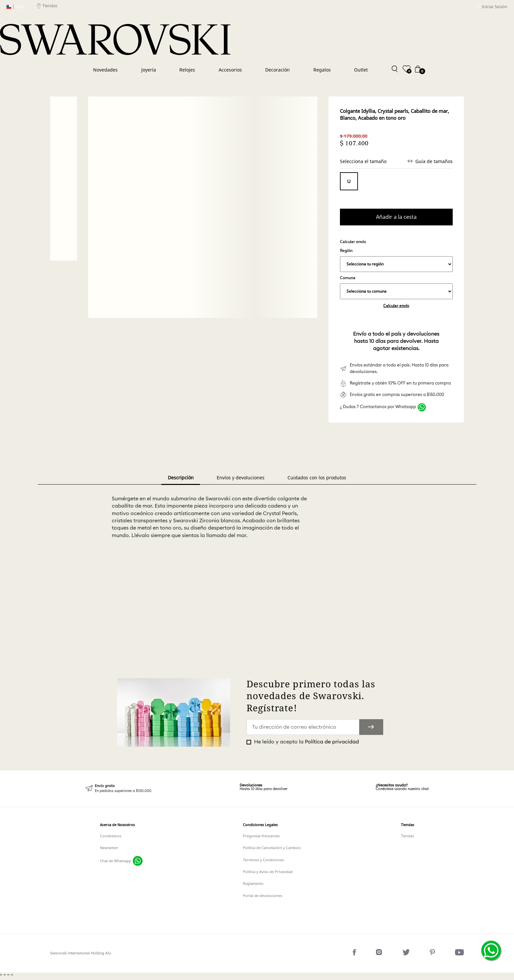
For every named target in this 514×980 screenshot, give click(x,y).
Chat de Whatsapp (116, 861)
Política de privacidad (332, 742)
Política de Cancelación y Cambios (272, 848)
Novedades (105, 70)
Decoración (277, 70)
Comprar (396, 217)
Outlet (361, 70)
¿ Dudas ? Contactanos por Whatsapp (378, 407)
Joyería (149, 70)
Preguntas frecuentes (261, 836)
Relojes (187, 70)
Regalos (322, 70)
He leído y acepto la (306, 742)
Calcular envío (396, 306)
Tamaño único (349, 181)
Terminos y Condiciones (263, 860)
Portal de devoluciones (263, 896)
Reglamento (253, 883)
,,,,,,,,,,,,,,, (396, 264)
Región (396, 260)
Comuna (396, 287)
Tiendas (47, 7)
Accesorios (230, 70)
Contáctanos (111, 836)
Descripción (181, 478)
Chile (15, 7)
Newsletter (109, 848)
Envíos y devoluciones (241, 478)
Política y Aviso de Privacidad (268, 872)
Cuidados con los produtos (317, 478)
